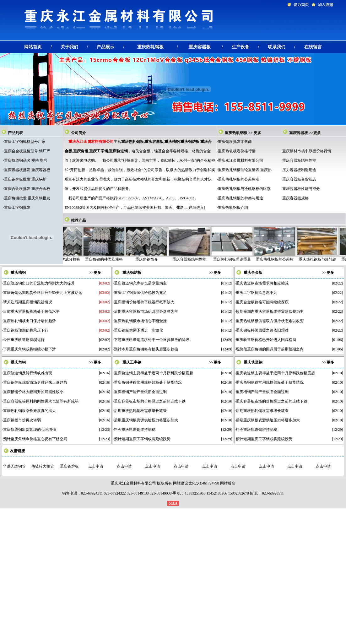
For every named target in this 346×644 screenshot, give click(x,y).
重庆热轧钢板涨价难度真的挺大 (30, 411)
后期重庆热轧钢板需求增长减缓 (140, 411)
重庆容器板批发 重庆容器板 (27, 170)
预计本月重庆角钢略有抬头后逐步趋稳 (146, 349)
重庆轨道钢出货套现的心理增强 (30, 430)
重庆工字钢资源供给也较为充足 (140, 293)
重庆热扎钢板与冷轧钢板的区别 (244, 189)
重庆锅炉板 (132, 273)
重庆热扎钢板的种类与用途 (241, 198)
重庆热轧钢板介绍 (233, 208)
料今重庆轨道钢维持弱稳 (135, 430)
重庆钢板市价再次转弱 (22, 420)
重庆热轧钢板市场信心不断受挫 (140, 321)
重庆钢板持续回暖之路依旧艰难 (262, 330)
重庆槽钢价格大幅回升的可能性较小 (33, 392)
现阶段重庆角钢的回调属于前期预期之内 (270, 349)
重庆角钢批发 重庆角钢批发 (27, 198)
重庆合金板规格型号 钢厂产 (27, 151)
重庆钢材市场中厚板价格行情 (307, 151)
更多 (257, 133)
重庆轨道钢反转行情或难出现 (28, 373)
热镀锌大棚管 (43, 466)
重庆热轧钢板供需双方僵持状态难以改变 (270, 321)
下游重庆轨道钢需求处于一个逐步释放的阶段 (152, 340)
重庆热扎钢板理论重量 (238, 259)
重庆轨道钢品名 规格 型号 (26, 160)
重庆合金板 (253, 273)
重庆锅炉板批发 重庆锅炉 (25, 179)
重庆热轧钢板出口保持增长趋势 (30, 321)
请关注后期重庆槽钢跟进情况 (28, 302)
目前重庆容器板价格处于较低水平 (31, 311)
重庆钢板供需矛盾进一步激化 (138, 330)
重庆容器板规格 (295, 198)
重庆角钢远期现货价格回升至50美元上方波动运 (43, 293)
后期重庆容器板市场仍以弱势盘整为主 (146, 311)
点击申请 (96, 466)
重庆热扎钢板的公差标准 (239, 179)
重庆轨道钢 (253, 362)
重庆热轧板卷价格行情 (237, 151)
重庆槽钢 (18, 273)
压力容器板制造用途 (299, 170)
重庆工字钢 (132, 362)
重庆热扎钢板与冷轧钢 (324, 259)
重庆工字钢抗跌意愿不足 (257, 293)
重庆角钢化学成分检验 (68, 259)
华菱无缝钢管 (14, 466)
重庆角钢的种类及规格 (110, 259)
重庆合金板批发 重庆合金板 (27, 189)
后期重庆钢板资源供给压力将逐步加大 (146, 420)
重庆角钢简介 (153, 259)
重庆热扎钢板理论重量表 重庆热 (245, 170)
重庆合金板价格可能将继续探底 (262, 302)
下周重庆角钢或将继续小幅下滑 (30, 349)
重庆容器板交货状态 (299, 179)
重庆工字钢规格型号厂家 (25, 142)
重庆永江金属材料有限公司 (241, 160)
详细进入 (196, 208)
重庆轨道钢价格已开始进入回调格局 (266, 340)
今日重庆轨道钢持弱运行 (24, 340)
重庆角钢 (18, 362)
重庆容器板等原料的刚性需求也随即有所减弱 (41, 401)
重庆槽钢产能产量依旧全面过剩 (140, 392)
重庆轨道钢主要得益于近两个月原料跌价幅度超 (154, 373)
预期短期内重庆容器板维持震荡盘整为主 (270, 311)
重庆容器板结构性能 (299, 160)
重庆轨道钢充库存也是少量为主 (140, 283)
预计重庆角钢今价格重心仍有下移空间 (35, 439)
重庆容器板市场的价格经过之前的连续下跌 (150, 401)
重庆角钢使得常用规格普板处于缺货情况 (148, 382)
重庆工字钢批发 (17, 208)
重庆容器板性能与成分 (301, 189)
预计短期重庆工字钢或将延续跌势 (142, 439)
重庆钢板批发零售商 (235, 142)
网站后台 (228, 483)
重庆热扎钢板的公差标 (281, 259)
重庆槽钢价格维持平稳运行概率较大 (144, 302)
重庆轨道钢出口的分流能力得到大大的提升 (39, 283)
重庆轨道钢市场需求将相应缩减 (262, 283)
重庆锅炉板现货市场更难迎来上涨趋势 (35, 382)
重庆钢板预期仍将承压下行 (26, 330)
